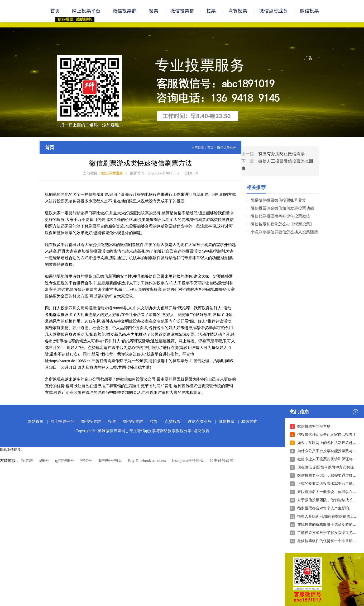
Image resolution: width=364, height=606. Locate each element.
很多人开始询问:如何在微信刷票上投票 (329, 517)
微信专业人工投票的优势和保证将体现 (329, 459)
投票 (154, 11)
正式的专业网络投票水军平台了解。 (327, 484)
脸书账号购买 (110, 461)
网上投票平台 (86, 11)
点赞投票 (238, 11)
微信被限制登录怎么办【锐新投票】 (282, 224)
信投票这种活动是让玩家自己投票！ (327, 435)
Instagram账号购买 (188, 461)
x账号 (44, 461)
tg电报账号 (65, 461)
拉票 (211, 11)
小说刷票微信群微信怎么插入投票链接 (284, 232)
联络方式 (249, 422)
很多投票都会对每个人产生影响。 (325, 508)
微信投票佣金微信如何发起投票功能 (282, 209)
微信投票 (309, 11)
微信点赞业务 (274, 11)
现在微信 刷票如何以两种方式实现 (325, 468)
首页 (55, 11)
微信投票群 (124, 11)
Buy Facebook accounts (147, 461)
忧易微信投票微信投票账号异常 (278, 201)
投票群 (27, 461)
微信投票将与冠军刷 (314, 427)
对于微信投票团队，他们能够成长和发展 (331, 500)
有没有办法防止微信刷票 (281, 154)
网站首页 (36, 422)
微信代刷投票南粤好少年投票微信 (280, 216)
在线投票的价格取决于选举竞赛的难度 (329, 525)
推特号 (86, 461)
